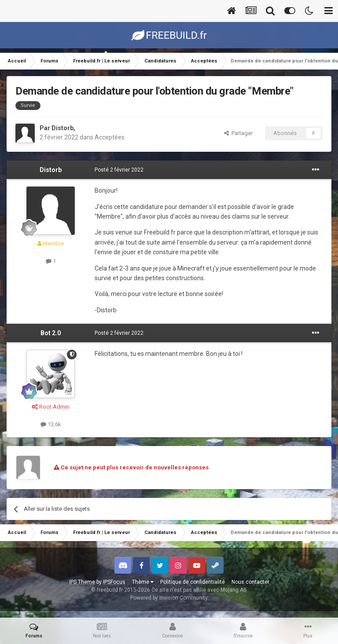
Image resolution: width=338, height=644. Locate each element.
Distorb (62, 128)
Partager (238, 133)
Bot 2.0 (51, 333)
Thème (143, 582)
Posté (119, 170)
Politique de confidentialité (193, 582)
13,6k (51, 424)
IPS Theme (82, 582)
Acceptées (110, 137)
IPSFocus (114, 582)
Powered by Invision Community (169, 598)
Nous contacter (250, 582)
